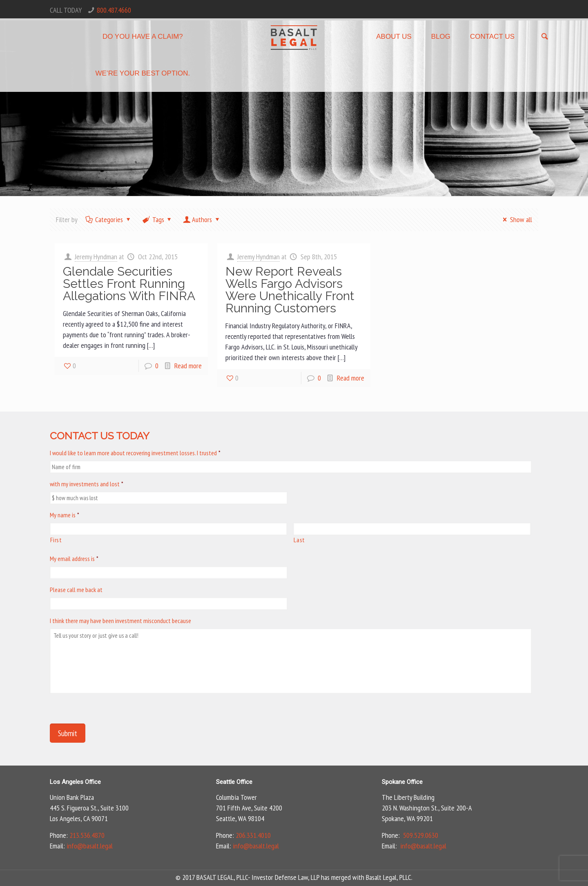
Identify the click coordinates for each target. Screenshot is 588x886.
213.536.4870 (87, 835)
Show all (516, 219)
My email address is (74, 559)
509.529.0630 (421, 835)
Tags (158, 219)
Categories (108, 219)
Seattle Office (234, 782)
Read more (188, 366)
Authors (202, 219)
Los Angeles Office (75, 782)
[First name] (168, 529)
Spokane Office (402, 782)
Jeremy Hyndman (96, 257)
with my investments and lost (87, 484)
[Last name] (412, 529)
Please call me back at (76, 590)
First (56, 540)
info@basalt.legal (90, 846)
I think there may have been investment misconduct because (120, 621)
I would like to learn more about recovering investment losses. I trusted (135, 453)
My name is (65, 515)
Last (299, 540)
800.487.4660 (114, 10)
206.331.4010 (253, 835)
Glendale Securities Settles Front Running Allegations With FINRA (129, 284)
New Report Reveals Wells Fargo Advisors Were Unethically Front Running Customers (290, 290)
